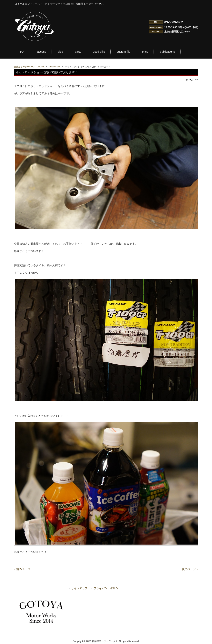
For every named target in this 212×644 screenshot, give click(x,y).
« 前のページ (22, 569)
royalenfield (54, 67)
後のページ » (190, 569)
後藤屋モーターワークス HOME (29, 67)
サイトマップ (79, 588)
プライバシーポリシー (107, 588)
